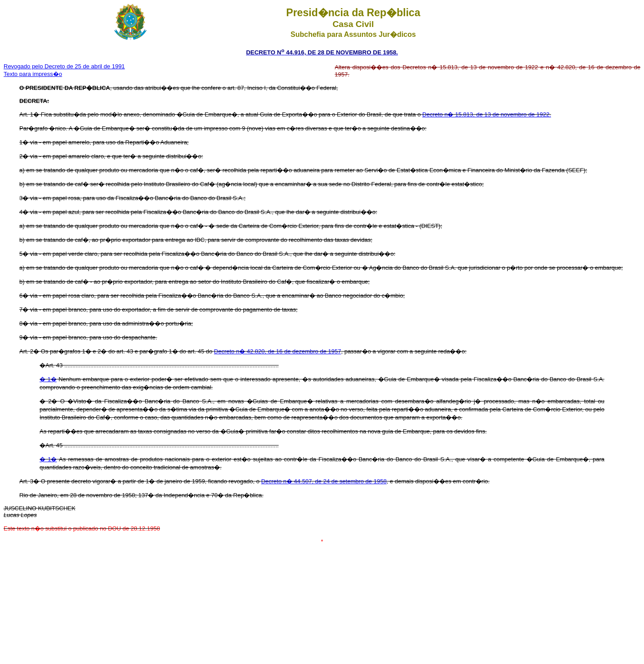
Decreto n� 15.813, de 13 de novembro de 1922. (487, 114)
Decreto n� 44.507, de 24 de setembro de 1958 (324, 481)
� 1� (48, 379)
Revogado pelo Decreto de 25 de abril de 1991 (64, 66)
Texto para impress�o (33, 74)
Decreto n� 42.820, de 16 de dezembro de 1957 (278, 351)
